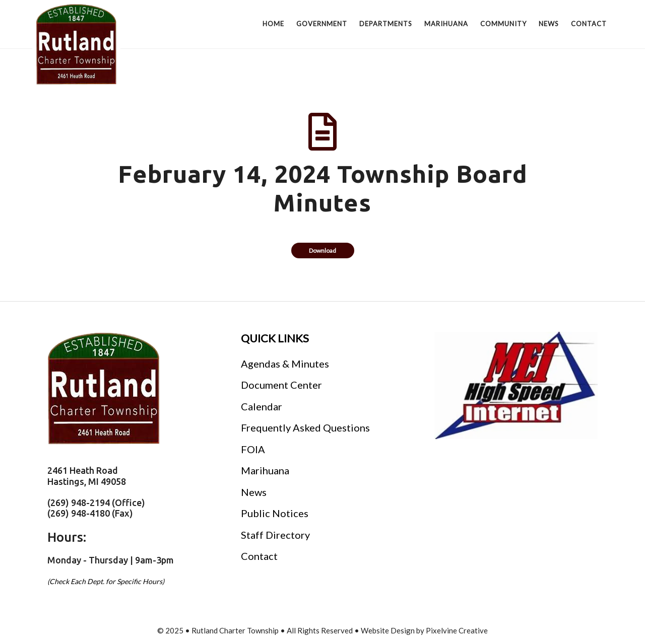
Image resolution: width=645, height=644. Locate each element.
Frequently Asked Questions (305, 427)
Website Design (388, 630)
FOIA (253, 449)
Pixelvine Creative (457, 630)
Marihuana (265, 470)
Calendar (262, 406)
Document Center (281, 385)
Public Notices (275, 513)
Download (322, 251)
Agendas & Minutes (285, 364)
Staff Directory (275, 535)
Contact (259, 556)
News (254, 492)
